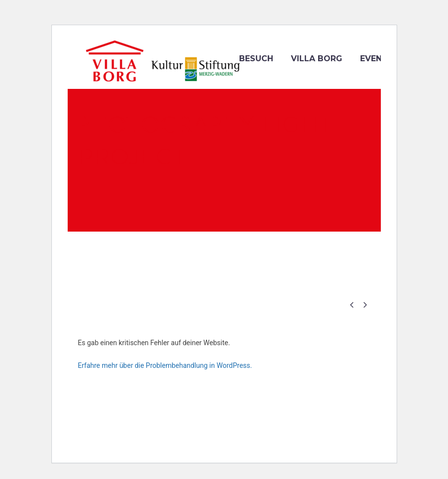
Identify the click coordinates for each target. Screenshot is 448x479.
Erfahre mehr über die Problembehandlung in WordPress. (165, 365)
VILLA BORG (317, 59)
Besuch (256, 59)
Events (377, 59)
